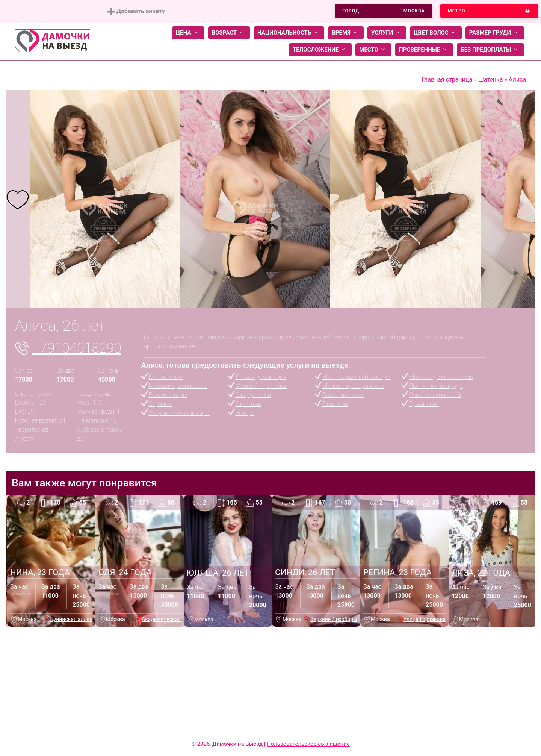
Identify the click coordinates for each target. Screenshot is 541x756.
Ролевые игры (168, 395)
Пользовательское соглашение (308, 744)
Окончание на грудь (436, 386)
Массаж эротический (178, 386)
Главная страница (447, 80)
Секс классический (435, 395)
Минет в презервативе (353, 386)
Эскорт (245, 413)
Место (373, 50)
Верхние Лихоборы (334, 619)
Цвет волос (436, 33)
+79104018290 (77, 348)
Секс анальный (343, 395)
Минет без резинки (261, 386)
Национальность (289, 33)
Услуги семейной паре (179, 413)
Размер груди (495, 33)
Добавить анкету (136, 11)
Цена (188, 33)
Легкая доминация (261, 377)
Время (346, 33)
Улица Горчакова (425, 619)
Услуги (387, 33)
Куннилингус (166, 377)
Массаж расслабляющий (357, 377)
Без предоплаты (490, 50)
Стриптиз (249, 404)
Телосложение (320, 50)
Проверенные (424, 50)
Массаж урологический (441, 377)
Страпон (160, 404)
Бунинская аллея (71, 619)
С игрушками (253, 395)
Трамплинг (424, 404)
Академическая (161, 619)
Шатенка (491, 80)
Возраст (229, 33)
